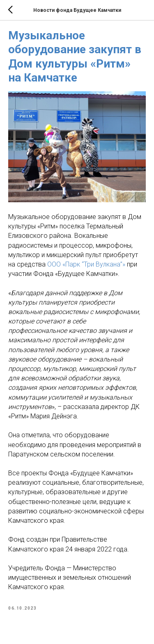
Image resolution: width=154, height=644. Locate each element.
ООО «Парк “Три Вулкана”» (86, 264)
